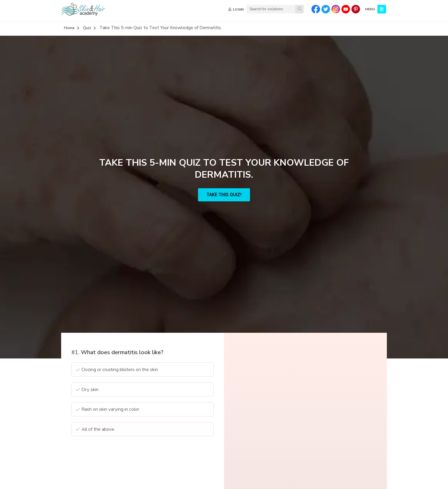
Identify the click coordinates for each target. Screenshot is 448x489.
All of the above (95, 430)
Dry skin (87, 390)
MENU (370, 9)
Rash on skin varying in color (107, 410)
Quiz (87, 28)
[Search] (299, 9)
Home (69, 28)
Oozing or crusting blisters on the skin (117, 370)
